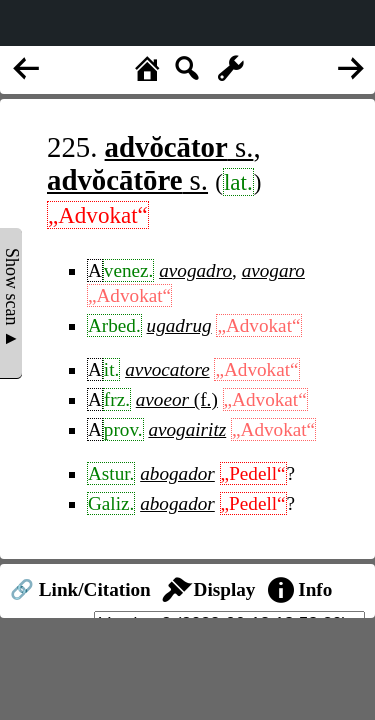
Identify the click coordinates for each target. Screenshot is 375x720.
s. (179, 147)
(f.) (177, 399)
